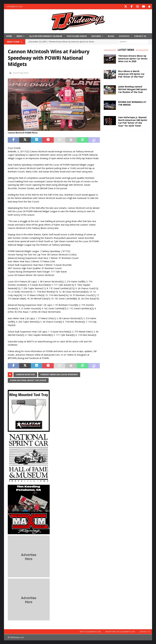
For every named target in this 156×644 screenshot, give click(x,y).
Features (96, 36)
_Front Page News (21, 73)
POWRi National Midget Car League (28, 380)
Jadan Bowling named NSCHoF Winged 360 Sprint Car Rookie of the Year (133, 89)
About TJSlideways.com (90, 631)
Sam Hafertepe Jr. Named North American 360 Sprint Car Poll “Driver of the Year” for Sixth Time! (133, 121)
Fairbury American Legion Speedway (59, 374)
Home (9, 36)
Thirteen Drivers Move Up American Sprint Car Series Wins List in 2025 (133, 58)
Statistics (124, 36)
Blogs (111, 36)
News (19, 36)
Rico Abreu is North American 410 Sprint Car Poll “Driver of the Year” (131, 74)
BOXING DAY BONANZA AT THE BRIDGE (132, 103)
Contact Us (140, 36)
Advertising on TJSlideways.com (120, 631)
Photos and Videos (77, 36)
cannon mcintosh (25, 374)
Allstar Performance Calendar (46, 36)
